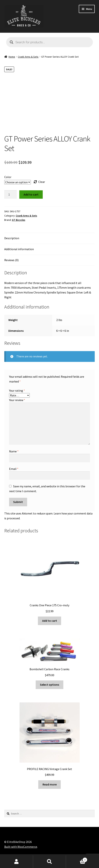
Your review (17, 400)
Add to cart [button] (50, 621)
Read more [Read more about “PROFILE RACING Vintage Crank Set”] (50, 784)
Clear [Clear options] (42, 182)
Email (14, 469)
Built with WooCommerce (21, 847)
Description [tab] (12, 238)
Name (14, 451)
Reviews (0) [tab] (11, 260)
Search (50, 862)
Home (12, 57)
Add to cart (31, 194)
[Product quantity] (11, 195)
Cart (77, 859)
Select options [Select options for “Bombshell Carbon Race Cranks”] (49, 685)
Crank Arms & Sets (28, 57)
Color (8, 177)
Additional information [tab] (19, 249)
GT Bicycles (19, 220)
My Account (17, 862)
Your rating (17, 391)
